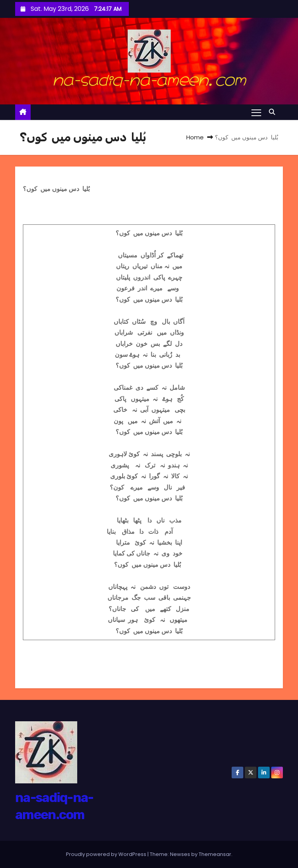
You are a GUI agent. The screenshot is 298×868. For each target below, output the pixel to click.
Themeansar (215, 854)
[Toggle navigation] (256, 112)
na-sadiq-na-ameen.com (149, 78)
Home (195, 137)
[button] (274, 112)
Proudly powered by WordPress (107, 854)
